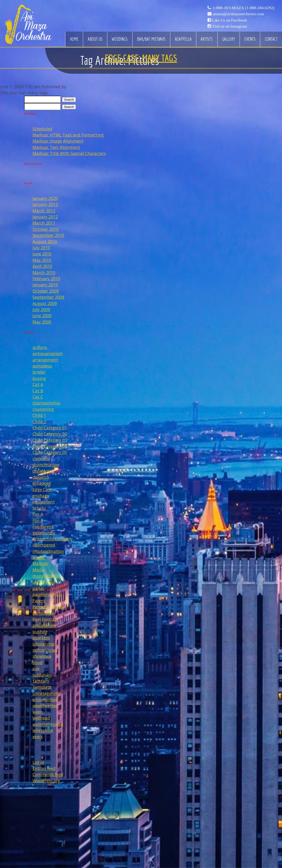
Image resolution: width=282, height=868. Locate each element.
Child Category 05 (50, 452)
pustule (40, 632)
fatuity (39, 508)
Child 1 (39, 415)
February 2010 (46, 279)
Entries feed (44, 768)
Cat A (38, 384)
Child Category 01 (50, 428)
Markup (40, 563)
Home (74, 39)
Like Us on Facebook (230, 20)
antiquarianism (48, 353)
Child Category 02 (50, 434)
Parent (39, 601)
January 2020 (45, 198)
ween (38, 712)
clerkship (41, 459)
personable (43, 613)
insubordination (48, 551)
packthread (44, 582)
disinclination (46, 465)
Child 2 (39, 422)
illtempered (44, 545)
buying (39, 378)
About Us (95, 39)
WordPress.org (46, 781)
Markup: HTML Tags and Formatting (68, 135)
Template (42, 687)
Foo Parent (43, 526)
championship (46, 403)
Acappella (183, 39)
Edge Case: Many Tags (141, 58)
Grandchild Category (52, 539)
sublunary (42, 675)
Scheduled (42, 129)
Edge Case (42, 489)
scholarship (44, 644)
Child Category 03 (50, 440)
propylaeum (44, 625)
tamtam (41, 681)
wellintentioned (48, 724)
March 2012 (44, 211)
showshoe (42, 656)
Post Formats (45, 619)
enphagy (41, 496)
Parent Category (48, 607)
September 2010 (48, 235)
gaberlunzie (44, 533)
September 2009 (48, 297)
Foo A (38, 514)
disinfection (44, 471)
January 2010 (45, 285)
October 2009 (46, 291)
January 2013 (45, 204)
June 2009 (42, 316)
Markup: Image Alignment (58, 141)
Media (39, 570)
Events (250, 39)
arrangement (45, 360)
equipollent (44, 502)
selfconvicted (45, 650)
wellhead (41, 718)
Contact (271, 39)
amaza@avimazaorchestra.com (238, 14)
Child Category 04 (50, 446)
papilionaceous (47, 594)
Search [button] (69, 100)
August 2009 (45, 303)
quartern (41, 638)
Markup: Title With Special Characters (69, 153)
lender (39, 557)
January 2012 (45, 217)
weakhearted (45, 706)
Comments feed (48, 774)
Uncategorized (47, 693)
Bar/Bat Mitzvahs (151, 39)
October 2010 (46, 229)
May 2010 (42, 260)
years (38, 736)
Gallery (228, 39)
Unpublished (45, 699)
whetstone (43, 730)
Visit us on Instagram (229, 26)
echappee (42, 483)
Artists (207, 39)
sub (36, 669)
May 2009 (42, 322)
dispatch (41, 477)
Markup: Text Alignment (56, 147)
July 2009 (41, 309)
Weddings (120, 39)
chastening (43, 409)
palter (38, 588)
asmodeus (42, 366)
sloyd (38, 662)
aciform (40, 347)
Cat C (38, 397)
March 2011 (44, 223)
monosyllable (45, 576)
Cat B (38, 391)
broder (39, 372)
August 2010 (45, 242)
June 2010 (42, 254)
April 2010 (42, 266)
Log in (38, 762)
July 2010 (41, 248)
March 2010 (44, 272)
